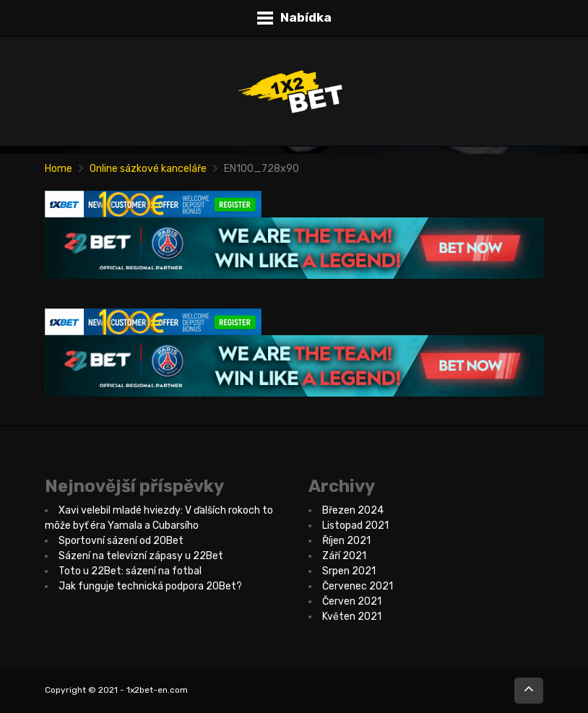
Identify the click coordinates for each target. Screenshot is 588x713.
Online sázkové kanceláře (148, 169)
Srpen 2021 (349, 571)
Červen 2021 (352, 601)
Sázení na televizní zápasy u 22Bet (141, 556)
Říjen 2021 (346, 541)
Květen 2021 (352, 617)
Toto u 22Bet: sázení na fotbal (130, 571)
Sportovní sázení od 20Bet (121, 541)
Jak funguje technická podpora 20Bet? (150, 586)
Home (59, 169)
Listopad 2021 (355, 526)
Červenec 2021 (358, 586)
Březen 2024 (353, 510)
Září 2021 (344, 556)
